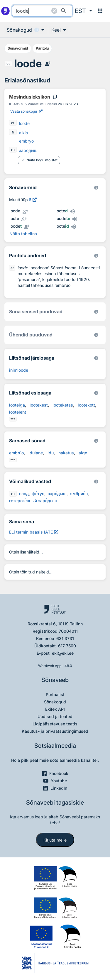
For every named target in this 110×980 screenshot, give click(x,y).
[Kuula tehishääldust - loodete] (75, 219)
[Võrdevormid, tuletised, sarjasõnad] (96, 312)
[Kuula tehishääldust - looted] (72, 211)
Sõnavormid (18, 48)
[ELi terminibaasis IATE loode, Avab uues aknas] (34, 532)
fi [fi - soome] (13, 132)
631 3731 (65, 638)
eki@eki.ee (63, 653)
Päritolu (42, 48)
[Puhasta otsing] (54, 11)
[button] (84, 11)
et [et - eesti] (8, 64)
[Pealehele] (5, 11)
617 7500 (67, 646)
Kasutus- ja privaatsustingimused (55, 731)
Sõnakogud (55, 702)
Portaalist (55, 694)
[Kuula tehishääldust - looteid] (74, 227)
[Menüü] (100, 11)
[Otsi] (64, 11)
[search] (42, 11)
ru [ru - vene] (13, 150)
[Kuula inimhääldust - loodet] (26, 227)
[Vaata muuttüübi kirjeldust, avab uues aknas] (33, 200)
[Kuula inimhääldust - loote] (24, 219)
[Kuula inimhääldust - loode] (48, 64)
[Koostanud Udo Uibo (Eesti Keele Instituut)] (96, 256)
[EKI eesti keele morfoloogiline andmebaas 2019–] (96, 188)
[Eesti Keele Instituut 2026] (96, 335)
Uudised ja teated (55, 716)
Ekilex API (55, 709)
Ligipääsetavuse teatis (55, 724)
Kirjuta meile (55, 840)
